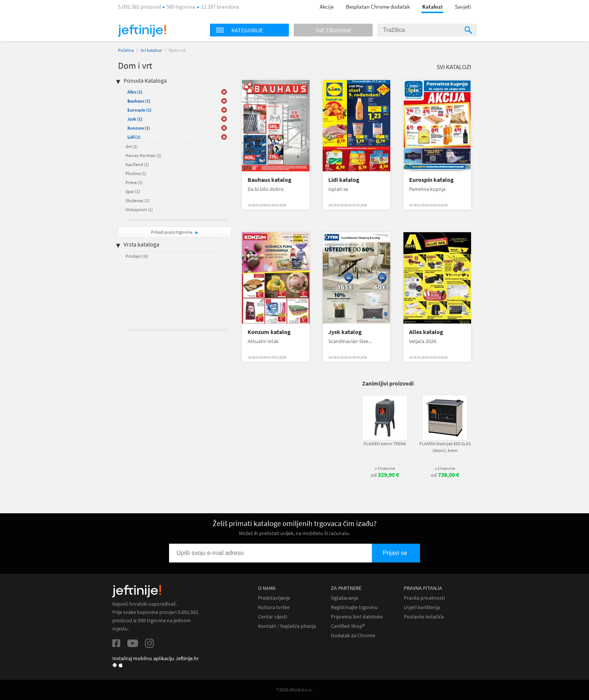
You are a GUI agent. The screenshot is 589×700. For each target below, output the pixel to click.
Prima (134, 182)
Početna (126, 50)
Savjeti (463, 7)
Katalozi (432, 7)
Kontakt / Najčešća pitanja (287, 626)
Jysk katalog (345, 332)
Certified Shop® (348, 626)
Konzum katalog (269, 332)
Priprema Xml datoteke (357, 617)
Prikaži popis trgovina (172, 232)
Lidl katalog (344, 180)
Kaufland (137, 164)
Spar (133, 191)
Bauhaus (139, 101)
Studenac (137, 200)
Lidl (134, 137)
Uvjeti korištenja (422, 607)
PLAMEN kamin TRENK (385, 444)
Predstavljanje (274, 598)
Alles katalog (426, 332)
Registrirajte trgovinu (354, 607)
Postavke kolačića (424, 617)
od (385, 475)
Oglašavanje (344, 598)
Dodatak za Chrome (353, 636)
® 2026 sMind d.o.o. (294, 690)
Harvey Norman (143, 155)
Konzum (139, 128)
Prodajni (137, 256)
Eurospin (139, 110)
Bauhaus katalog (270, 180)
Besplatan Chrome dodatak (378, 7)
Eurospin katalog (431, 180)
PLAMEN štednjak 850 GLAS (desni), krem (445, 447)
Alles (135, 92)
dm (132, 146)
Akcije (327, 7)
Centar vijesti (273, 617)
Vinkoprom (139, 209)
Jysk (135, 119)
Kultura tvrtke (274, 607)
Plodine (136, 173)
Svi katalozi (151, 50)
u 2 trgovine (445, 468)
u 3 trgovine (385, 468)
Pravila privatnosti (424, 598)
